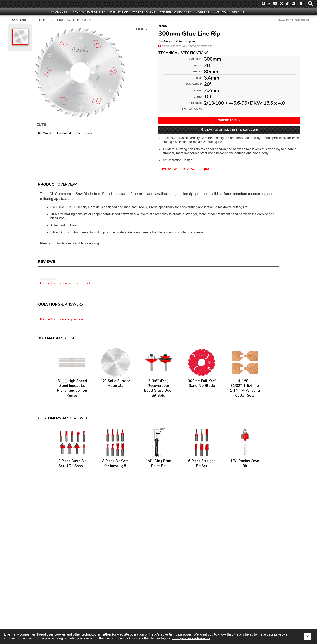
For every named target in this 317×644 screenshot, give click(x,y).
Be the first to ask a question (62, 320)
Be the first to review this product (65, 283)
